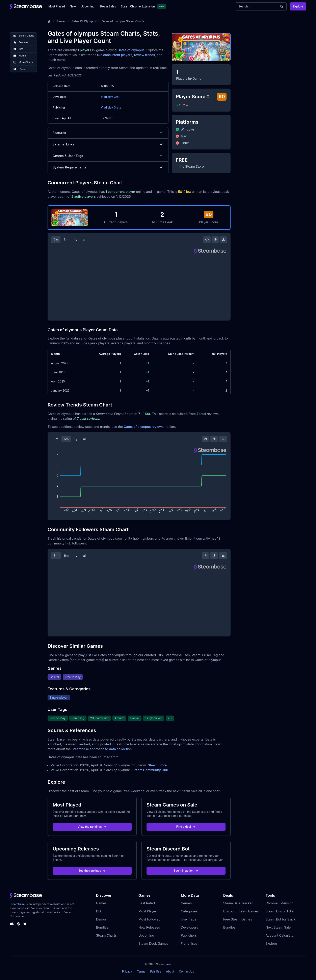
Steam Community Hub (150, 770)
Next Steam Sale (278, 927)
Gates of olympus (131, 50)
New (73, 6)
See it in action (186, 871)
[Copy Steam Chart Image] (215, 240)
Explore (298, 6)
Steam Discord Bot (280, 911)
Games (61, 21)
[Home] (49, 21)
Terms (141, 971)
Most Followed (150, 919)
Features (108, 133)
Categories (189, 911)
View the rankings (92, 827)
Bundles (102, 927)
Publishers (189, 935)
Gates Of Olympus (84, 21)
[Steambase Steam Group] (19, 924)
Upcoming (88, 6)
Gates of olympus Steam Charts (123, 21)
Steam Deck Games (153, 943)
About (170, 971)
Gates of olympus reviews (144, 427)
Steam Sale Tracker (238, 903)
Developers (189, 927)
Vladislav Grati (110, 97)
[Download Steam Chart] (223, 240)
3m (66, 240)
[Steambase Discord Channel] (12, 924)
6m (66, 439)
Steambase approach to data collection (102, 749)
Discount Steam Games (241, 911)
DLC (99, 911)
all (85, 240)
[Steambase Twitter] (25, 924)
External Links (108, 144)
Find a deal (186, 827)
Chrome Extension (280, 903)
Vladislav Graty (111, 107)
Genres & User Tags (108, 156)
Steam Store (157, 765)
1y (76, 240)
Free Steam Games (238, 919)
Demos (101, 919)
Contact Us (186, 971)
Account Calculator (280, 935)
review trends (144, 55)
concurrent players (118, 55)
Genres (186, 903)
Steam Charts (106, 935)
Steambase (17, 904)
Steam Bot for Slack (281, 919)
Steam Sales (108, 6)
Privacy (127, 971)
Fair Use (156, 971)
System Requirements (108, 167)
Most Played (57, 6)
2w (56, 240)
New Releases (149, 927)
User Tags (189, 919)
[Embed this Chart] (207, 240)
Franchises (189, 943)
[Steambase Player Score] (208, 97)
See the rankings (92, 871)
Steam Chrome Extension (138, 6)
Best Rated (147, 903)
